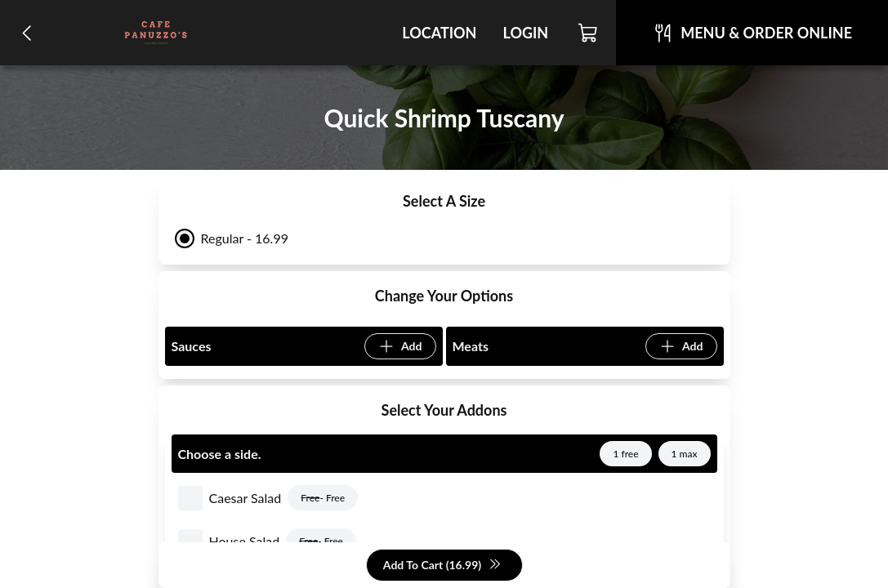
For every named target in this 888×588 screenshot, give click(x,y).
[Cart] (589, 33)
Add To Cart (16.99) (442, 566)
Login (525, 33)
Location (439, 33)
